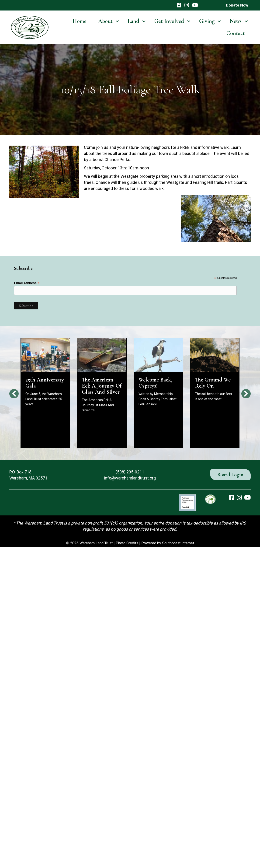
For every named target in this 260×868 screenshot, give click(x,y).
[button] (117, 21)
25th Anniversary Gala (45, 383)
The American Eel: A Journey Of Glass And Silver (102, 386)
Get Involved (169, 21)
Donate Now (237, 5)
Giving (207, 21)
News (236, 21)
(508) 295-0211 (130, 472)
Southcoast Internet (178, 543)
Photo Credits (127, 543)
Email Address (27, 283)
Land (133, 21)
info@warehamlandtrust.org (130, 478)
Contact (236, 33)
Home (79, 21)
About (105, 21)
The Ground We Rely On (213, 383)
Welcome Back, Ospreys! (155, 383)
